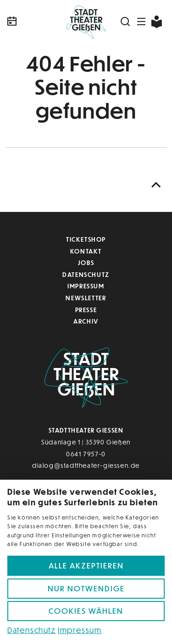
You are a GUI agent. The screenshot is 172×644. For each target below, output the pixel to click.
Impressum (86, 286)
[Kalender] (32, 22)
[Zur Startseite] (86, 22)
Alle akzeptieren (86, 566)
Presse (86, 310)
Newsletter (86, 298)
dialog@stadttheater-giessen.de (86, 465)
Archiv (86, 321)
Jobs (86, 262)
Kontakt (86, 251)
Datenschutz (86, 274)
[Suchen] (126, 22)
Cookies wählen (86, 611)
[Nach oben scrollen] (156, 185)
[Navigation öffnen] (142, 22)
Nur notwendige (86, 588)
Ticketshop (86, 239)
